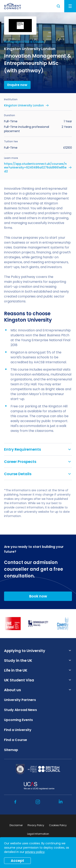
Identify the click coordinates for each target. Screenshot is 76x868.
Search (59, 6)
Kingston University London (24, 105)
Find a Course (34, 42)
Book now (38, 596)
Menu (70, 6)
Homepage (12, 42)
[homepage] (13, 6)
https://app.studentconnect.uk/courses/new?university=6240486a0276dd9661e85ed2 (35, 168)
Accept (17, 861)
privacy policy (35, 852)
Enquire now (17, 85)
